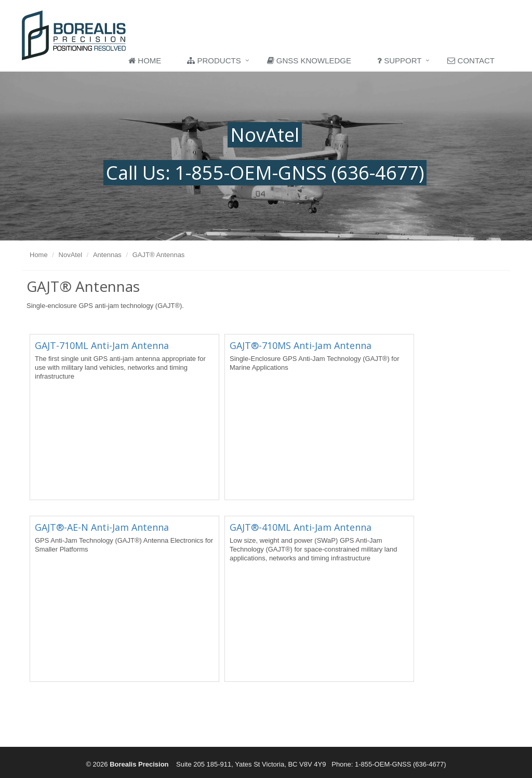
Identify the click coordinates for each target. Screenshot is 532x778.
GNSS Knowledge (309, 61)
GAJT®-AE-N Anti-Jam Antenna (102, 527)
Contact (471, 61)
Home (145, 61)
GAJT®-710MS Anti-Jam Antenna (301, 345)
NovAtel (71, 255)
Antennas (107, 255)
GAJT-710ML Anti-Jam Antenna (102, 345)
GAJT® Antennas (159, 255)
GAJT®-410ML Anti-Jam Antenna (301, 527)
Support (399, 61)
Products (214, 61)
